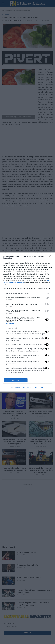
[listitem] (27, 293)
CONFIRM (16, 380)
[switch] (47, 298)
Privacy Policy (39, 388)
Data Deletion (16, 388)
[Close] (51, 257)
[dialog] (27, 322)
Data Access (27, 388)
